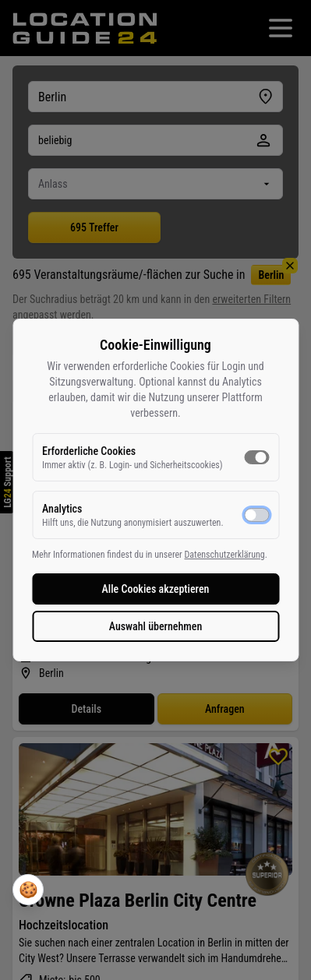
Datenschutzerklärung (224, 555)
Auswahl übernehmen (156, 626)
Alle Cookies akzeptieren (156, 589)
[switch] (256, 457)
